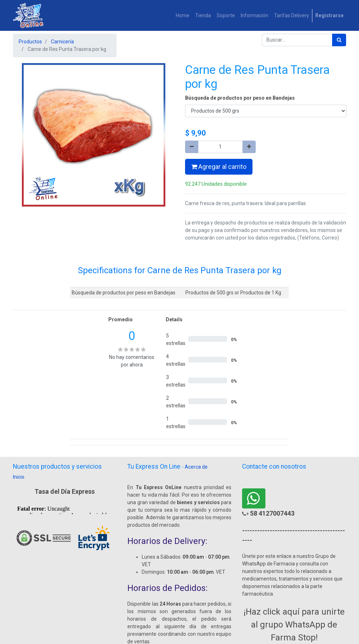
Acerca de (196, 467)
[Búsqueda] (339, 40)
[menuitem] (183, 16)
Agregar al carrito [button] (219, 167)
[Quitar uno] (192, 147)
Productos (30, 42)
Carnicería (62, 42)
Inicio (19, 477)
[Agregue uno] (249, 147)
